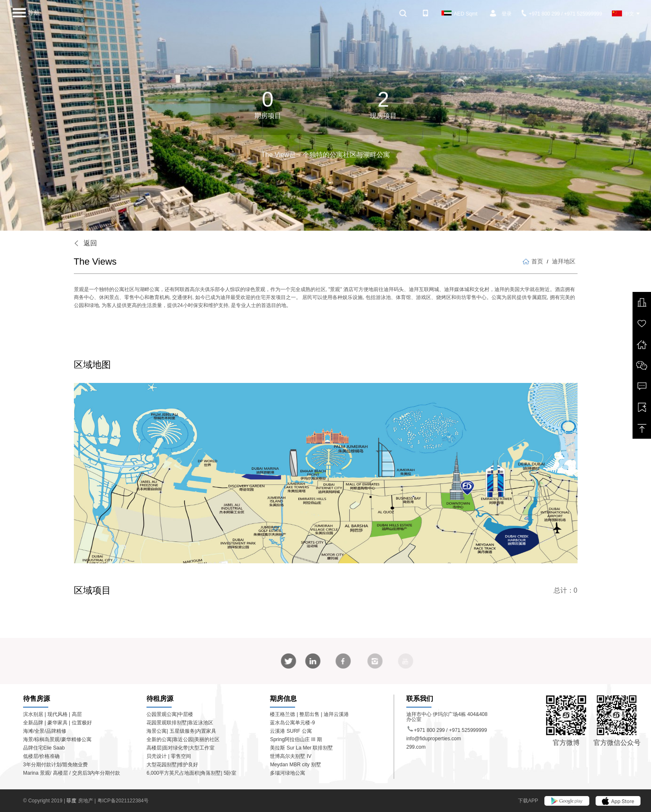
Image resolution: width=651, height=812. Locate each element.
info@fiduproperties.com (434, 739)
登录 (507, 14)
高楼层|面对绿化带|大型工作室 (180, 748)
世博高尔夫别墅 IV (291, 756)
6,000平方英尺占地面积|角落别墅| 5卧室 (191, 773)
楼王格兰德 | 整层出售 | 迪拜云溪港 (309, 714)
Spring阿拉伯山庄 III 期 (296, 739)
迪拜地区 (564, 261)
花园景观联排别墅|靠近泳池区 (180, 723)
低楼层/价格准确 (41, 756)
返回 (85, 243)
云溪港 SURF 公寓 (291, 731)
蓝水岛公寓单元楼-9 (292, 723)
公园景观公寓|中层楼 (170, 714)
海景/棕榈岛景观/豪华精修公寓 (57, 739)
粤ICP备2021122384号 (123, 801)
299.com (416, 747)
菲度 (72, 801)
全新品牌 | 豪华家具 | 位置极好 (58, 723)
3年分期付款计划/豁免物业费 (55, 765)
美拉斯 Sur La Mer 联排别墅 (301, 748)
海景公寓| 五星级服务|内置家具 (181, 731)
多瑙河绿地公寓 (288, 773)
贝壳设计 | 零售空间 (169, 756)
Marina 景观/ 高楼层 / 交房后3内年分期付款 (72, 773)
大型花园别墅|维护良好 (172, 765)
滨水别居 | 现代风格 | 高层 (52, 714)
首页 (533, 261)
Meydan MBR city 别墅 (295, 765)
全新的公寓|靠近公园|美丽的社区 (183, 739)
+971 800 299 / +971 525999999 (562, 14)
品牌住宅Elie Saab (44, 748)
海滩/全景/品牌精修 (45, 731)
